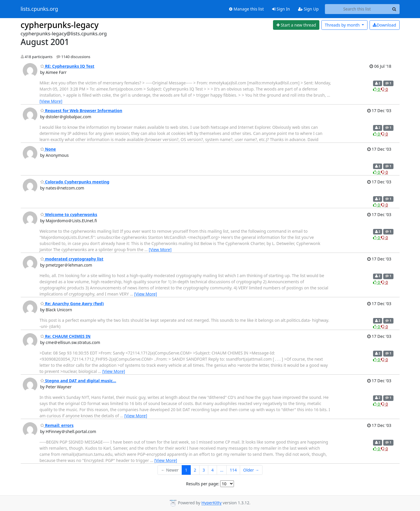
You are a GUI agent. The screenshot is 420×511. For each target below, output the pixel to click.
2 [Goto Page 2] (195, 470)
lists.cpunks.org (39, 9)
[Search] (394, 9)
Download (384, 25)
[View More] (51, 101)
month (343, 25)
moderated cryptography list (72, 259)
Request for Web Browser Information (81, 111)
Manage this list (246, 9)
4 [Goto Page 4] (212, 470)
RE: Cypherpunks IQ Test (67, 66)
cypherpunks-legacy (60, 25)
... (222, 470)
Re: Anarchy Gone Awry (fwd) (72, 304)
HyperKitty (211, 503)
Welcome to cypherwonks (69, 214)
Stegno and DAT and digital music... (78, 381)
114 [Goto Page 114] (233, 470)
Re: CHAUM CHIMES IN (65, 336)
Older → (251, 470)
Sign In (281, 9)
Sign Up (308, 9)
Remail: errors (57, 425)
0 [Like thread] (377, 89)
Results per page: (203, 484)
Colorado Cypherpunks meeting (75, 182)
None (48, 149)
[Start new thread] (296, 25)
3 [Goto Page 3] (204, 470)
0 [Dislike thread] (384, 89)
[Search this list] (357, 9)
